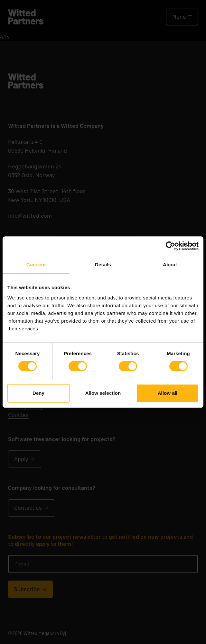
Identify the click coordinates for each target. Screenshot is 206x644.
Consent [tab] (36, 265)
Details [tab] (103, 265)
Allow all (168, 393)
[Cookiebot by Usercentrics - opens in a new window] (170, 246)
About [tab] (170, 265)
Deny (38, 393)
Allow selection (103, 393)
